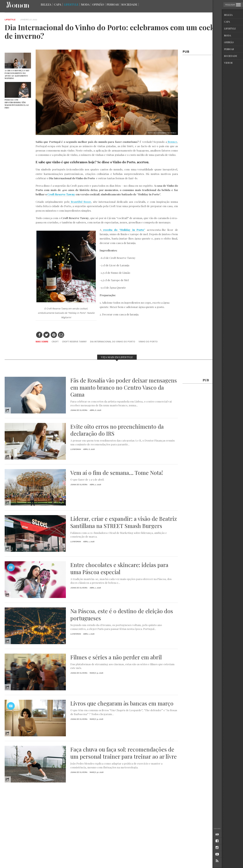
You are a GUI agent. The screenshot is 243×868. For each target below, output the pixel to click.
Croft (55, 342)
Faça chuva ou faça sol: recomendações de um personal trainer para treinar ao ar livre (124, 753)
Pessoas (113, 4)
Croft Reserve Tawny (74, 342)
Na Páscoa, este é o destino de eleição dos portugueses (122, 615)
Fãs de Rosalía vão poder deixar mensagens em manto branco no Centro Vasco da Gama (124, 387)
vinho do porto (148, 342)
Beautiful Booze (80, 202)
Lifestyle (71, 4)
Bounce (172, 142)
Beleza (46, 4)
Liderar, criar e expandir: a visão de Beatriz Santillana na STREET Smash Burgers (124, 522)
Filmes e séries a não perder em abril (116, 657)
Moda (85, 4)
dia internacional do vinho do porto (113, 342)
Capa (58, 4)
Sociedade (129, 4)
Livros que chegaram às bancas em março (122, 703)
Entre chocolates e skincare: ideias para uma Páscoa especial (119, 568)
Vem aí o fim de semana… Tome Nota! (117, 473)
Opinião (98, 4)
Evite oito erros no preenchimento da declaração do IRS (117, 430)
